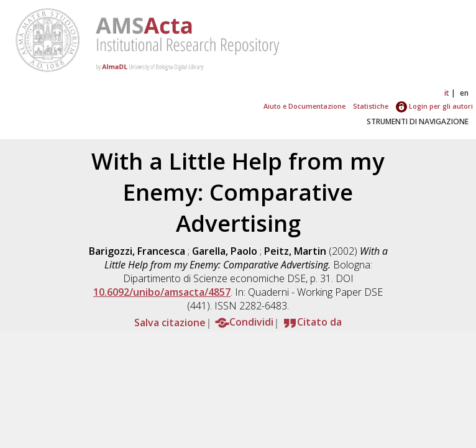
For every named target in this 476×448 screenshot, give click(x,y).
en (464, 93)
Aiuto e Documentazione (304, 106)
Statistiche (371, 106)
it (447, 93)
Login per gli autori (434, 106)
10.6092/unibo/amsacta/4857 (162, 292)
